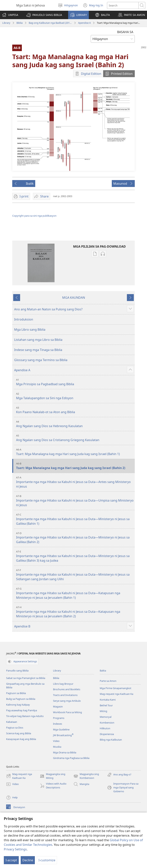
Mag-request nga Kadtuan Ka (116, 694)
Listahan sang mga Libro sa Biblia (38, 340)
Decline (28, 860)
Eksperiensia (107, 734)
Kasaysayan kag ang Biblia (21, 739)
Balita (103, 671)
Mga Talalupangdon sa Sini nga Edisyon (75, 396)
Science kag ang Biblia (19, 733)
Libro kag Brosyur (63, 684)
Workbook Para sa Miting (67, 712)
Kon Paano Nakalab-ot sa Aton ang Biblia (75, 410)
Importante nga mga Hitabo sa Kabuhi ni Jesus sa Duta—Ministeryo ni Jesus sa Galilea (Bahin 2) (75, 538)
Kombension (107, 723)
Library (6, 23)
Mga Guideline (61, 729)
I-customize (47, 860)
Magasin (58, 706)
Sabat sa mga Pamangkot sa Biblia (26, 678)
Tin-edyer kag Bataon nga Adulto (25, 716)
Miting (103, 711)
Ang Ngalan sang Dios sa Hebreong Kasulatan (75, 424)
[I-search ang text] (123, 5)
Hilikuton (105, 728)
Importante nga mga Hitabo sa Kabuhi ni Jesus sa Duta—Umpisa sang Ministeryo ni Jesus (75, 501)
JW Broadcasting (63, 735)
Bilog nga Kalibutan (111, 740)
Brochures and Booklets (67, 689)
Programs (59, 718)
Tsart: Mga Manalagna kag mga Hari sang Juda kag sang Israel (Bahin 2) (75, 466)
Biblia (20, 23)
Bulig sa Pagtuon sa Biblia (21, 699)
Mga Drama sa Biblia (65, 752)
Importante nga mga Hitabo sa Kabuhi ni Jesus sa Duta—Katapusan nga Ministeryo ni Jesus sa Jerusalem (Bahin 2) (75, 612)
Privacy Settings (15, 849)
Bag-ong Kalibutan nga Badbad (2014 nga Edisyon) (50, 23)
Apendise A (84, 23)
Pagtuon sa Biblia (16, 693)
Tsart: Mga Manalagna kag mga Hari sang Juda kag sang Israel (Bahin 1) (75, 452)
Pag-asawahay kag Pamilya (22, 710)
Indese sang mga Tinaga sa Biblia (38, 350)
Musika (57, 747)
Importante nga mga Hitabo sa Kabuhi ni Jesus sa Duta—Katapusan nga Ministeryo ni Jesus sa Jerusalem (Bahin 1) (75, 593)
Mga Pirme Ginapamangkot (116, 688)
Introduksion (24, 319)
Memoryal (106, 717)
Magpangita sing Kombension (86, 776)
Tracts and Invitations (65, 695)
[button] (44, 15)
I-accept (11, 860)
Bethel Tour (106, 705)
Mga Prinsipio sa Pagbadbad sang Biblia (75, 382)
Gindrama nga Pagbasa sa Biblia (71, 758)
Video (56, 741)
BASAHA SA (125, 32)
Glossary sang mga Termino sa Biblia (41, 360)
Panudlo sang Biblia (17, 671)
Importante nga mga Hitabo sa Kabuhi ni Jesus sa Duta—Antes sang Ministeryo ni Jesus (75, 482)
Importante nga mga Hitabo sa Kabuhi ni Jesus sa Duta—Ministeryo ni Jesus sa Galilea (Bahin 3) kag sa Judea (75, 556)
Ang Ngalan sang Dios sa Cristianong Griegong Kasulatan (75, 438)
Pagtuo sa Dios (15, 728)
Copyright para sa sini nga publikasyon (34, 216)
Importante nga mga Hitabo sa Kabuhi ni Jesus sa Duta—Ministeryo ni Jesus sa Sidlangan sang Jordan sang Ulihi (75, 575)
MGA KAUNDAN (74, 298)
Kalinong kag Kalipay (18, 705)
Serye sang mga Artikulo (67, 701)
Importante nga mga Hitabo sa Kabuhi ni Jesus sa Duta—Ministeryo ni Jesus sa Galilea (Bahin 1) (75, 519)
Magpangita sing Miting (53, 776)
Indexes (58, 724)
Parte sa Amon (108, 681)
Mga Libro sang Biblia (30, 330)
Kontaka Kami (108, 700)
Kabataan (12, 722)
